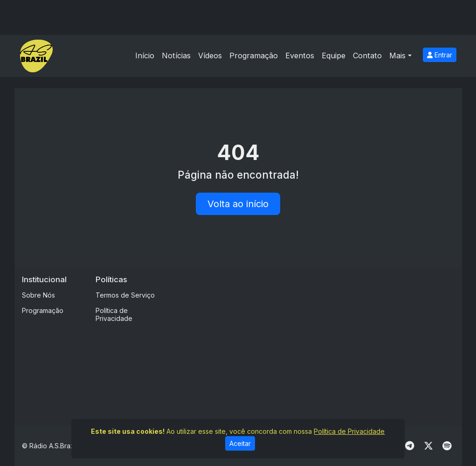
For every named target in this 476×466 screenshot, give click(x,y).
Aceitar (240, 443)
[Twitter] (428, 446)
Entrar (440, 55)
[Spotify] (447, 446)
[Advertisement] (323, 340)
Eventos (300, 56)
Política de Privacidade (114, 314)
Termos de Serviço (125, 295)
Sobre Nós (38, 295)
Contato (367, 56)
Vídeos (210, 56)
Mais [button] (397, 56)
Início (145, 56)
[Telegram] (410, 446)
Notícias (176, 56)
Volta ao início (238, 204)
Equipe (334, 56)
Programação (254, 56)
